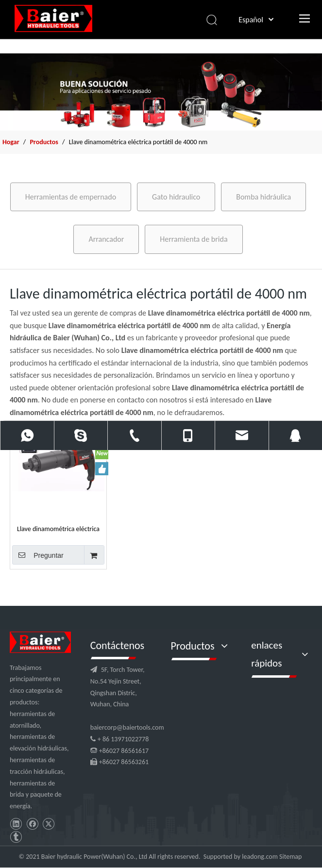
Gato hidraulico (176, 197)
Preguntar (38, 555)
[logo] (40, 642)
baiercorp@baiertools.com (127, 727)
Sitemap (290, 857)
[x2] (161, 92)
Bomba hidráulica (263, 197)
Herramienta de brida (194, 239)
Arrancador (106, 239)
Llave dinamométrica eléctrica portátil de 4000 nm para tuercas (58, 529)
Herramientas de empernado (71, 197)
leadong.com (260, 857)
